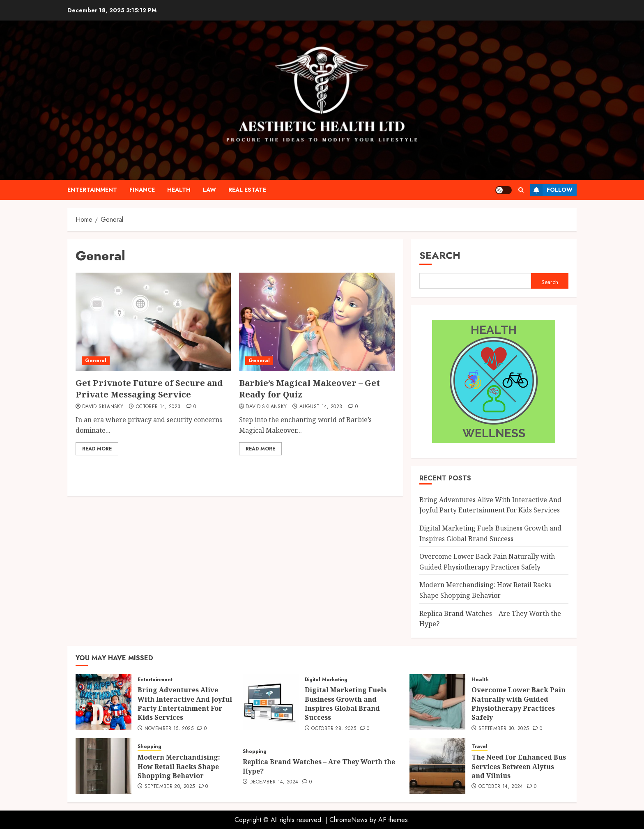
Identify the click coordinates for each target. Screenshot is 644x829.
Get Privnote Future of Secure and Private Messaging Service (149, 389)
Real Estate (247, 190)
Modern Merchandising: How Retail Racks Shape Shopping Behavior (179, 766)
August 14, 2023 (321, 407)
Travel (480, 747)
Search (440, 255)
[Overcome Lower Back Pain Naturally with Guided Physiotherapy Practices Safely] (437, 702)
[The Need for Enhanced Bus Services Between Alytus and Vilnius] (437, 766)
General (96, 361)
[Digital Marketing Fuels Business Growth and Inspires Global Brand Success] (271, 702)
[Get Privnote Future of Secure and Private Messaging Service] (153, 322)
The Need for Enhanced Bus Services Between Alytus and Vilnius (519, 766)
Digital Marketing (326, 680)
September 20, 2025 (170, 787)
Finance (142, 190)
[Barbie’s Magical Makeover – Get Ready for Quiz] (317, 322)
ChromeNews (348, 820)
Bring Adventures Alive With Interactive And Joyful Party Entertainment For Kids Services (490, 505)
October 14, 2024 (501, 787)
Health (179, 190)
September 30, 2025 (504, 729)
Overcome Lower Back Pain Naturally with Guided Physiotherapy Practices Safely (519, 704)
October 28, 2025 (334, 729)
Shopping (149, 747)
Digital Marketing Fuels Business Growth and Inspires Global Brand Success (346, 704)
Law (209, 190)
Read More (97, 449)
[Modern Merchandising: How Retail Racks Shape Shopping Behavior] (103, 766)
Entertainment (92, 190)
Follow (551, 190)
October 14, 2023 (158, 407)
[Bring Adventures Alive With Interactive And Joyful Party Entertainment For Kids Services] (103, 702)
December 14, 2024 (274, 782)
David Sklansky (103, 407)
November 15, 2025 (169, 729)
